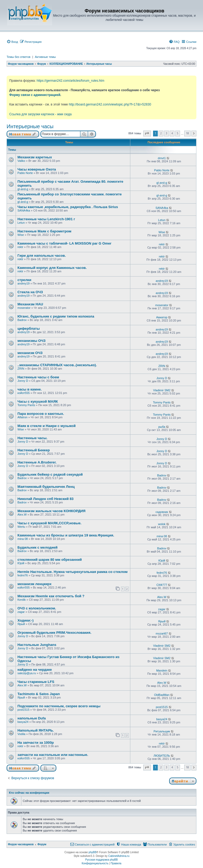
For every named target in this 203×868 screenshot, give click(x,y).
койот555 (24, 393)
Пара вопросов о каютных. (41, 414)
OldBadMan (162, 695)
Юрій (21, 563)
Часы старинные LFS (36, 682)
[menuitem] (12, 42)
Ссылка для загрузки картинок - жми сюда (40, 114)
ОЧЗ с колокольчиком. (37, 608)
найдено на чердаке (35, 670)
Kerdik (22, 600)
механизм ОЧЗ (30, 353)
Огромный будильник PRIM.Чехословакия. (54, 633)
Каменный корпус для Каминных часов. (52, 268)
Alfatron (22, 417)
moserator (24, 308)
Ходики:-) (26, 620)
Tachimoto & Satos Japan (39, 694)
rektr (20, 247)
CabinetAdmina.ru (119, 856)
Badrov (22, 320)
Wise (21, 235)
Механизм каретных (35, 157)
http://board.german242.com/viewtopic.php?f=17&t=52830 (110, 104)
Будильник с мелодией (38, 547)
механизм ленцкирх (34, 584)
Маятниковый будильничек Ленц (46, 487)
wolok (162, 524)
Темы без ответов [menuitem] (19, 57)
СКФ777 (162, 585)
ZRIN (21, 369)
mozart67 (162, 633)
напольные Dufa (32, 718)
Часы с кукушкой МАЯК (38, 401)
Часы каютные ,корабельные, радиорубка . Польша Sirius (68, 207)
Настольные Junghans (37, 645)
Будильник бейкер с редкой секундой (50, 474)
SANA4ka (24, 210)
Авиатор (162, 317)
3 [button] (167, 133)
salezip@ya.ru (27, 673)
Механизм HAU (30, 304)
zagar (21, 612)
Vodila (21, 734)
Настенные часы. (32, 438)
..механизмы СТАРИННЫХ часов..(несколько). (57, 365)
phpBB (93, 852)
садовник (162, 512)
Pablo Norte (25, 173)
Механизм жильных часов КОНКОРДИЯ (51, 511)
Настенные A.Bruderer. (37, 462)
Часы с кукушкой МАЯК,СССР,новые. (49, 523)
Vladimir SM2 (162, 390)
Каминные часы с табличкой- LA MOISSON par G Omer (64, 243)
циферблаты (29, 329)
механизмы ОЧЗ (31, 341)
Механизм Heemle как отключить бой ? (51, 596)
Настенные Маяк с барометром (44, 231)
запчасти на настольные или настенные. (53, 755)
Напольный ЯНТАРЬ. (36, 730)
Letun (21, 223)
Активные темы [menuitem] (45, 57)
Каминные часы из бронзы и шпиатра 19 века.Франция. (66, 535)
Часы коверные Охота (37, 169)
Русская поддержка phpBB (101, 860)
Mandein (162, 670)
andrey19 (24, 283)
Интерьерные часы (30, 126)
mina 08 (23, 539)
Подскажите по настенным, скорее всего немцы (59, 706)
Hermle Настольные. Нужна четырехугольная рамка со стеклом (73, 572)
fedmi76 (23, 575)
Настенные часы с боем (38, 377)
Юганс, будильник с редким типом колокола (56, 316)
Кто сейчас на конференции (29, 793)
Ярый (21, 624)
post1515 (23, 710)
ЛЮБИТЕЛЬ (162, 756)
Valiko (21, 161)
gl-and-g (23, 189)
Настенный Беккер (34, 450)
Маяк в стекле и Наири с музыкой (47, 426)
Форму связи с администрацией (35, 95)
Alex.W (22, 515)
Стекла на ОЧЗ (30, 292)
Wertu (21, 527)
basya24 (23, 722)
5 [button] (178, 133)
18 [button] (187, 133)
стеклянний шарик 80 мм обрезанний (50, 560)
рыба (162, 427)
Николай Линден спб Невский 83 (45, 499)
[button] (147, 134)
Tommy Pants (26, 405)
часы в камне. (30, 389)
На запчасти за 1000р (36, 743)
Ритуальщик (162, 731)
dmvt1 (162, 158)
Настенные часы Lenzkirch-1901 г (46, 219)
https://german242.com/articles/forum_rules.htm (70, 81)
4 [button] (172, 133)
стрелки (24, 280)
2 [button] (161, 133)
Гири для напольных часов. (42, 256)
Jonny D (23, 381)
